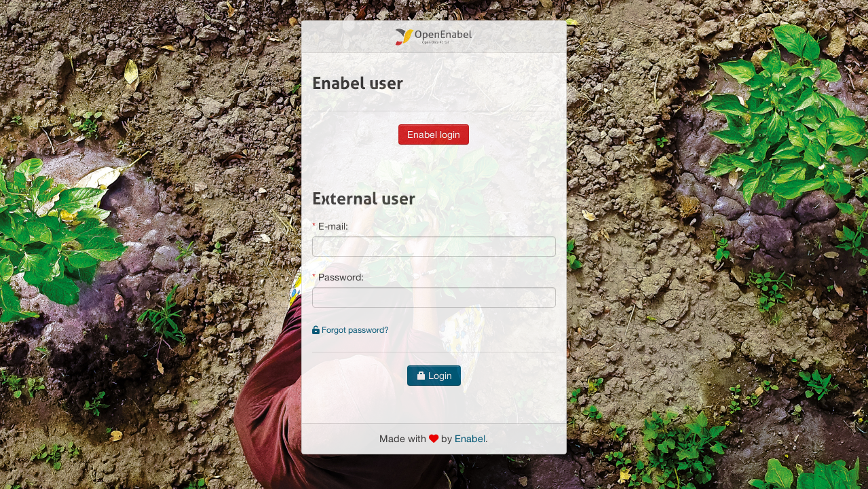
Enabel (470, 438)
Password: (341, 277)
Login (434, 376)
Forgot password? (351, 330)
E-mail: (333, 226)
